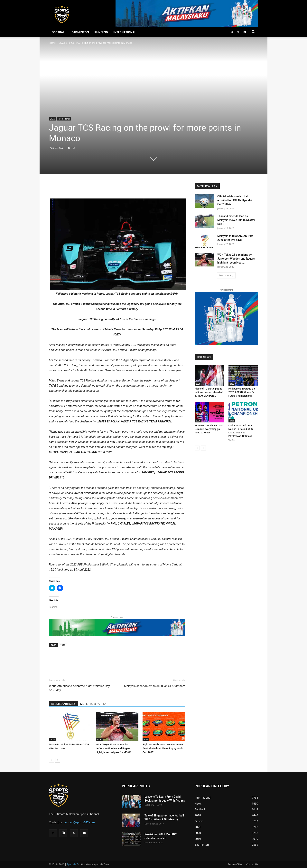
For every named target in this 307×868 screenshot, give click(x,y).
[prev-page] (51, 760)
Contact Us (252, 864)
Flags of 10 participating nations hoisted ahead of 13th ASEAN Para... (209, 392)
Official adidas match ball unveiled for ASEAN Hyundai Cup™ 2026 (235, 200)
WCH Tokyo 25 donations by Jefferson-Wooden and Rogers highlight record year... (236, 259)
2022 (62, 43)
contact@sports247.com (79, 822)
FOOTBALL (59, 32)
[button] (253, 32)
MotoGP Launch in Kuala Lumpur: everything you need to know (209, 429)
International (64, 119)
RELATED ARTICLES (63, 704)
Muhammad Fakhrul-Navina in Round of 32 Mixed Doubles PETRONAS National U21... (241, 433)
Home (52, 43)
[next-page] (58, 760)
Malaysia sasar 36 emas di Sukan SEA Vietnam (155, 686)
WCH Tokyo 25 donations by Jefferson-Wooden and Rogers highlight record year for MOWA (114, 748)
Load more (226, 275)
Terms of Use (235, 864)
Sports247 (72, 864)
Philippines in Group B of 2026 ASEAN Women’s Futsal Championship (242, 392)
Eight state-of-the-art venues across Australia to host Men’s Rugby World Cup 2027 (163, 748)
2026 (52, 739)
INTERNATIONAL (125, 32)
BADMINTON (80, 32)
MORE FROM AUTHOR (94, 704)
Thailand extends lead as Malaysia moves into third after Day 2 (236, 220)
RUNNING (101, 32)
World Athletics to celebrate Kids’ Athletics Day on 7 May (79, 688)
